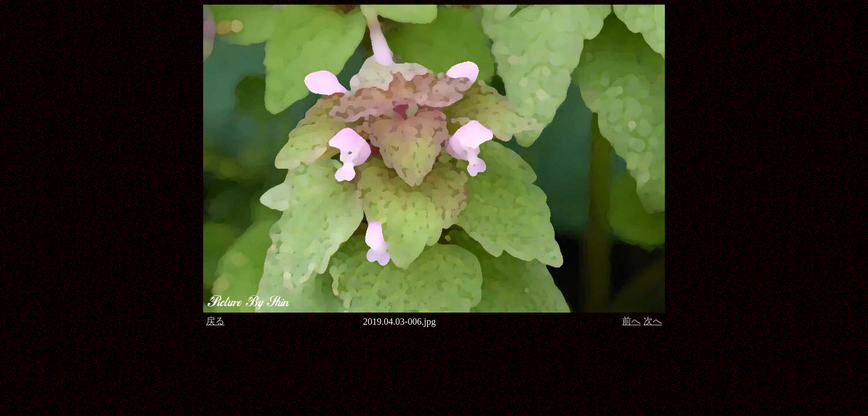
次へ (653, 321)
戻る (215, 321)
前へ (631, 321)
